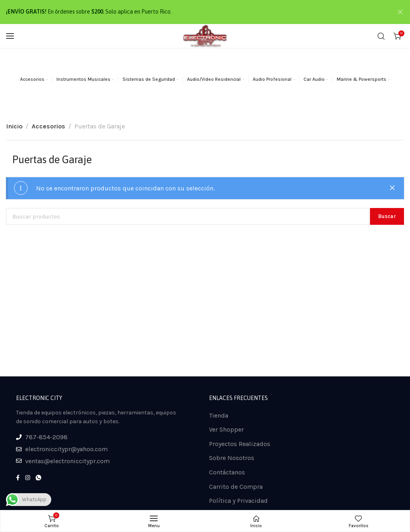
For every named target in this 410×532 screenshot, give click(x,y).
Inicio (14, 126)
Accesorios (48, 126)
